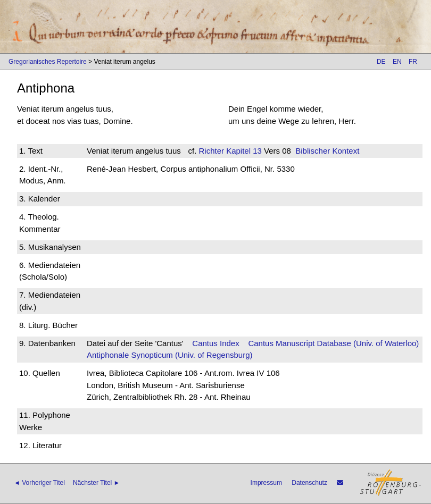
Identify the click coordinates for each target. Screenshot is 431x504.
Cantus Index (215, 343)
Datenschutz (309, 483)
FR (413, 62)
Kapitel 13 (243, 151)
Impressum (266, 483)
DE (381, 62)
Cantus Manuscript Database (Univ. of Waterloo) (333, 343)
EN (397, 62)
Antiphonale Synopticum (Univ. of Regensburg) (170, 355)
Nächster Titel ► (97, 483)
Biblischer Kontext (327, 151)
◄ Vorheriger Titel (39, 483)
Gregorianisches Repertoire (48, 62)
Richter (211, 151)
